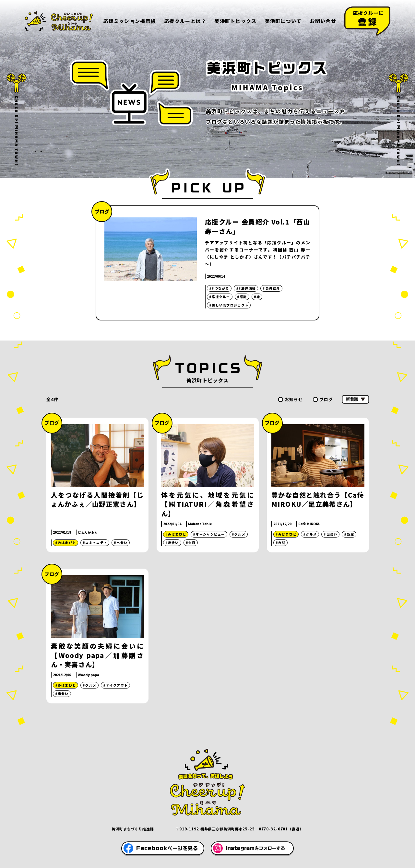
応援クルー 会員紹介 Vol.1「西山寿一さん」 (258, 226)
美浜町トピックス (235, 21)
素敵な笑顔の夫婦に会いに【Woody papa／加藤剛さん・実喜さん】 (97, 655)
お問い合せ (323, 21)
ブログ (326, 399)
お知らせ (294, 399)
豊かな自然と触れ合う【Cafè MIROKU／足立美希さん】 (318, 500)
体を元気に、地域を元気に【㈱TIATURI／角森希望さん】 (208, 504)
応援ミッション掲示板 (130, 21)
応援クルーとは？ (185, 21)
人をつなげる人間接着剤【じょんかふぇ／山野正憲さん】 (97, 500)
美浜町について (283, 21)
